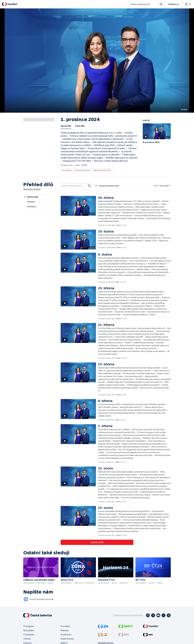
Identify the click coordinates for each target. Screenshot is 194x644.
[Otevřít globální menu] (188, 4)
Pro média (65, 626)
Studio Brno (66, 634)
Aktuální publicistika (83, 170)
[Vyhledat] (89, 186)
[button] (97, 61)
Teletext (27, 639)
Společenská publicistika (102, 170)
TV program (29, 626)
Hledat (160, 5)
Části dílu (80, 126)
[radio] (39, 197)
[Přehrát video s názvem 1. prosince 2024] (97, 61)
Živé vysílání (29, 630)
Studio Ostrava (67, 639)
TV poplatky (29, 634)
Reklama (65, 630)
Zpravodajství (67, 170)
